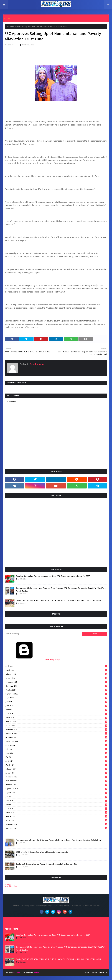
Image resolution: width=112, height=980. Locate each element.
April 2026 (56, 666)
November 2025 (56, 686)
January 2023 (56, 820)
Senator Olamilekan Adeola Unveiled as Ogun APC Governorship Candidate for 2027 (53, 576)
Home (9, 27)
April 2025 (56, 714)
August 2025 (56, 698)
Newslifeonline (13, 45)
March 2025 (56, 718)
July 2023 (56, 797)
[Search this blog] (43, 634)
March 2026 (56, 670)
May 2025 (56, 710)
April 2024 (56, 761)
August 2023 (56, 793)
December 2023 (56, 777)
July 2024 (56, 749)
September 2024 (56, 741)
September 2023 (56, 789)
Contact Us (103, 972)
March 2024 (56, 765)
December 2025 (56, 682)
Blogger (37, 972)
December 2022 (56, 824)
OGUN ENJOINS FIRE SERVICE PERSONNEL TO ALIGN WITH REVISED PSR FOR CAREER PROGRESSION (58, 600)
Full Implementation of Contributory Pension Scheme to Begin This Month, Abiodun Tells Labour (59, 840)
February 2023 (56, 816)
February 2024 (56, 769)
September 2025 (56, 694)
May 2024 (56, 757)
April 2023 (56, 808)
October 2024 (56, 737)
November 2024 (56, 733)
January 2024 (56, 773)
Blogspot (17, 972)
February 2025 (56, 722)
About (95, 972)
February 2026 (56, 674)
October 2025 (56, 690)
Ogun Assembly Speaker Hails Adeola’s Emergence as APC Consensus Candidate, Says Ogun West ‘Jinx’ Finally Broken (61, 590)
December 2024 (56, 729)
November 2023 (56, 781)
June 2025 (56, 706)
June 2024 (56, 753)
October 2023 (56, 785)
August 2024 (56, 745)
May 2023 (56, 805)
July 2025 (56, 702)
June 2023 (56, 801)
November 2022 (56, 828)
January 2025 (56, 725)
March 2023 (56, 812)
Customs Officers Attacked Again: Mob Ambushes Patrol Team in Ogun (47, 864)
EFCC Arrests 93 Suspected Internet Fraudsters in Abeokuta (42, 852)
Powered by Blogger (33, 660)
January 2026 (56, 678)
